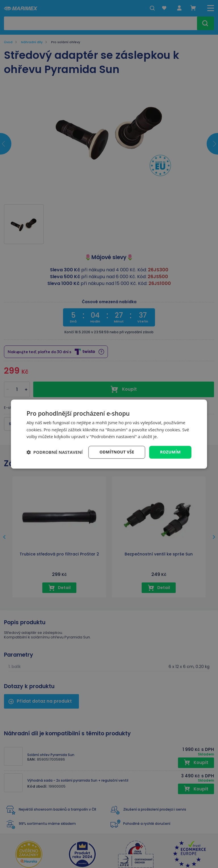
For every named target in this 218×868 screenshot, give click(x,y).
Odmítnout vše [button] (117, 452)
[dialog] (109, 434)
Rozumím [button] (170, 452)
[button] (54, 452)
